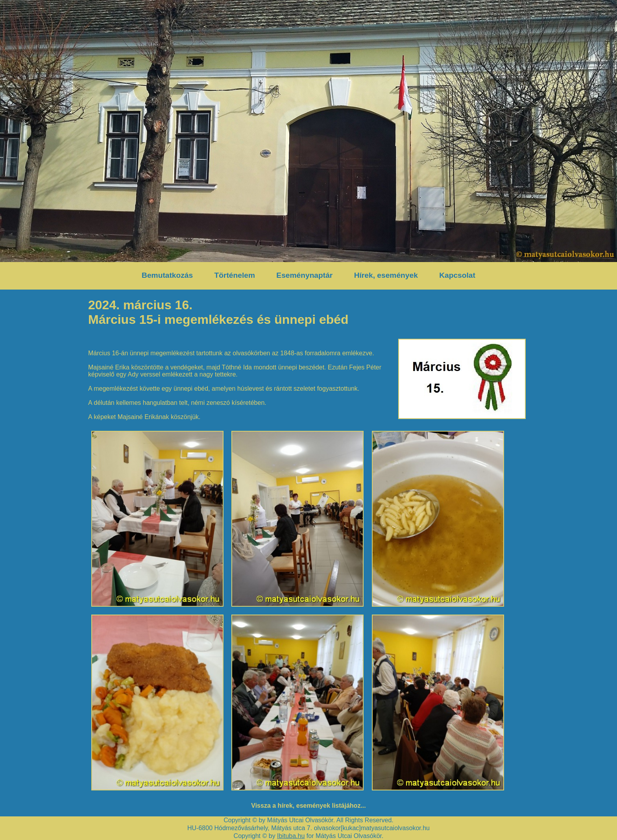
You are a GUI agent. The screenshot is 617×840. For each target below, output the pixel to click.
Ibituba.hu (291, 836)
